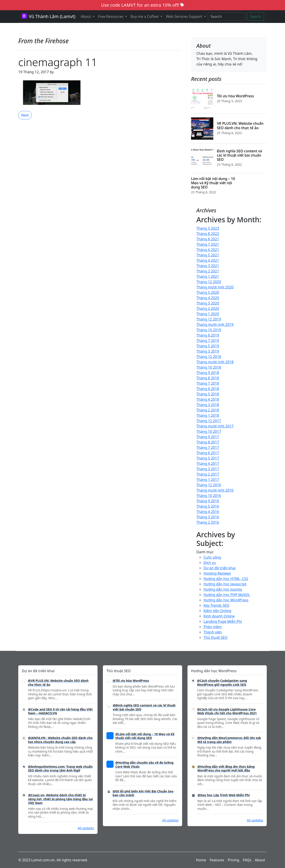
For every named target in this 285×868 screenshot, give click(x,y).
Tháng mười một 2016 (215, 490)
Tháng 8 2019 (208, 335)
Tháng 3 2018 (208, 405)
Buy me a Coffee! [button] (145, 16)
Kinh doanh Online (219, 616)
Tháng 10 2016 (209, 496)
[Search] (227, 16)
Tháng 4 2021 (208, 260)
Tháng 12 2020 (209, 282)
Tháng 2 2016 (208, 522)
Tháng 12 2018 (209, 357)
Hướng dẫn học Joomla (223, 589)
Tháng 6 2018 (208, 389)
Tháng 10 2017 (209, 431)
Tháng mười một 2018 (215, 362)
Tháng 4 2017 (208, 464)
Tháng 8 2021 (208, 239)
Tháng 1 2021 (208, 276)
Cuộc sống (212, 557)
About (260, 860)
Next (25, 115)
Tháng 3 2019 (208, 351)
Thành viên (213, 632)
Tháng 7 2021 (208, 244)
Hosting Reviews (217, 573)
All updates (86, 828)
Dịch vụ (210, 563)
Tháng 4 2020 (208, 298)
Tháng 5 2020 (208, 292)
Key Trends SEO (216, 605)
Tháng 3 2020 (208, 303)
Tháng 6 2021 (208, 250)
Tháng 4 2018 (208, 399)
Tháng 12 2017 (209, 421)
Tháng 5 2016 (208, 506)
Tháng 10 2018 (209, 367)
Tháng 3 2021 (208, 266)
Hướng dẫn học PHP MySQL (227, 595)
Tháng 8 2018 (208, 378)
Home (201, 860)
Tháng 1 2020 (208, 314)
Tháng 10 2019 (209, 330)
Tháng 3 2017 (208, 469)
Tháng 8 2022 (208, 234)
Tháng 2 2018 (208, 410)
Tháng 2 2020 (208, 308)
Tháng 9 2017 (208, 437)
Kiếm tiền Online (217, 611)
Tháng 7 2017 (208, 447)
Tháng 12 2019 (209, 319)
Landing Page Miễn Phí (223, 621)
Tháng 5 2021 (208, 255)
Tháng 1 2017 (208, 480)
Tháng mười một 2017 (215, 426)
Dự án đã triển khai (220, 568)
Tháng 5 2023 (208, 228)
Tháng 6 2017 (208, 453)
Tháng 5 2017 (208, 458)
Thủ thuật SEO (215, 637)
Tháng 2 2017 (208, 474)
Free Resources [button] (111, 16)
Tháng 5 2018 (208, 394)
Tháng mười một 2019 (215, 325)
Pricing (234, 860)
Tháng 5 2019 (208, 346)
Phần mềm (213, 627)
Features (217, 860)
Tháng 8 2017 (208, 442)
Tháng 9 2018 (208, 373)
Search (255, 16)
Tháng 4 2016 (208, 512)
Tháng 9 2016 (208, 501)
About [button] (86, 16)
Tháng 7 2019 (208, 341)
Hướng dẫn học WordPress (226, 600)
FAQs (247, 860)
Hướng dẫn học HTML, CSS (226, 579)
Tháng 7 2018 (208, 383)
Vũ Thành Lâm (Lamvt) (48, 16)
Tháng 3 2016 (208, 517)
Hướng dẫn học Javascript (225, 584)
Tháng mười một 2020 (215, 287)
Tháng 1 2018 (208, 415)
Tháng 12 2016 (209, 485)
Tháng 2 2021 (208, 271)
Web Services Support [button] (184, 16)
